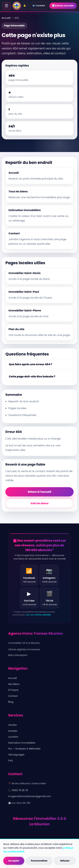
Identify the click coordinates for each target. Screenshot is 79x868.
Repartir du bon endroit (24, 401)
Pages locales (17, 408)
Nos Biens (14, 684)
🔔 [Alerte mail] (25, 6)
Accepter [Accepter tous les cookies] (14, 861)
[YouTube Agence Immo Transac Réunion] (29, 598)
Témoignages (16, 755)
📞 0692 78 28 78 (18, 790)
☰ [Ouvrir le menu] (7, 6)
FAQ (10, 761)
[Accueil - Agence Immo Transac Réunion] (17, 6)
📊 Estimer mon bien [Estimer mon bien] (63, 6)
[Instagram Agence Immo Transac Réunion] (49, 575)
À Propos (13, 690)
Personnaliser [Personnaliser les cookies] (39, 861)
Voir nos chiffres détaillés (38, 615)
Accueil (6, 18)
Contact (13, 696)
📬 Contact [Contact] (39, 6)
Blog (11, 702)
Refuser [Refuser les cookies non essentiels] (65, 861)
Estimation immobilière (22, 743)
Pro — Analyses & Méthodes (24, 749)
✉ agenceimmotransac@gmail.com (30, 796)
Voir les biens (39, 503)
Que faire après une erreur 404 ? (30, 364)
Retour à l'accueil (39, 492)
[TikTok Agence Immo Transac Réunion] (50, 598)
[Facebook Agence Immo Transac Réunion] (29, 575)
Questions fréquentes (22, 415)
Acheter (13, 731)
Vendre (12, 725)
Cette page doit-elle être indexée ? (32, 377)
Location (13, 737)
